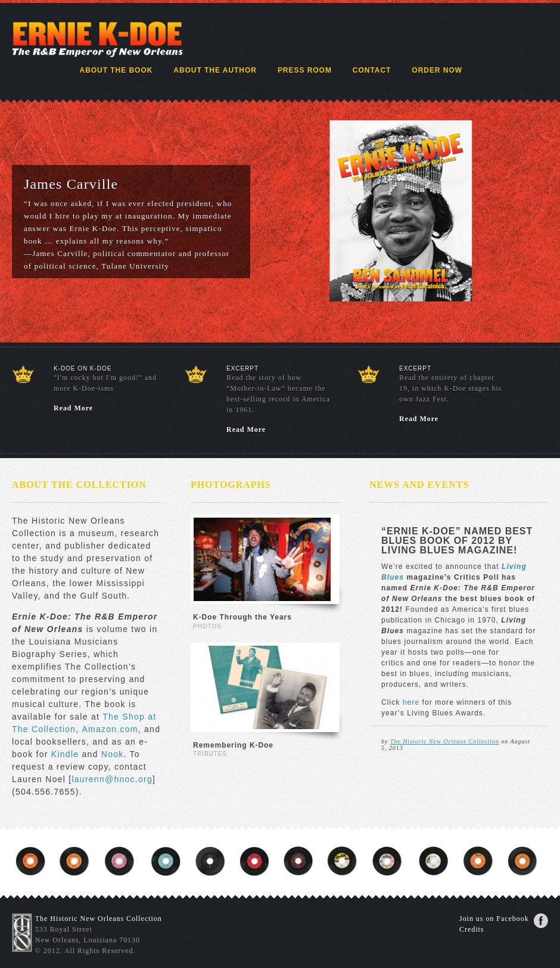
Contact (372, 70)
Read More (73, 408)
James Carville (71, 184)
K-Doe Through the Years (242, 617)
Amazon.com (110, 729)
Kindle (67, 754)
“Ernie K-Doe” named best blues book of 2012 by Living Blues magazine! (457, 541)
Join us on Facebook (494, 919)
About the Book (116, 70)
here (413, 702)
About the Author (215, 70)
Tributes (210, 754)
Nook (113, 754)
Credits (472, 929)
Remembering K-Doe (233, 745)
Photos (207, 626)
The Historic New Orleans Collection (445, 741)
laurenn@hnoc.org (112, 779)
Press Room (305, 70)
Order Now (437, 70)
